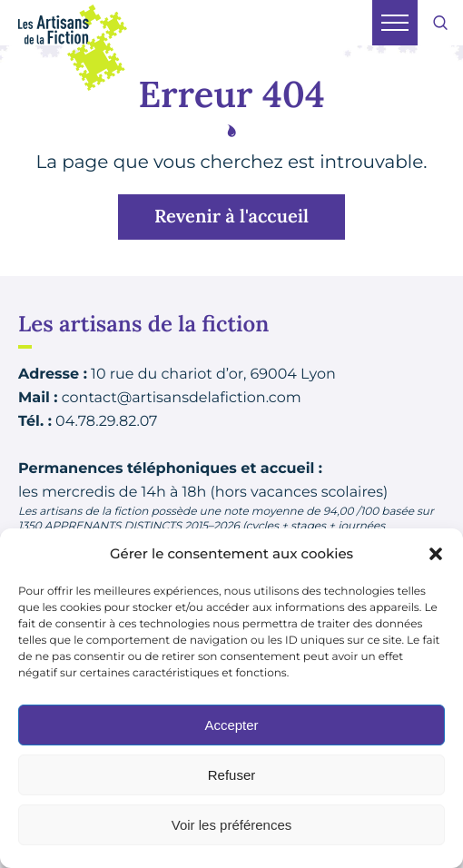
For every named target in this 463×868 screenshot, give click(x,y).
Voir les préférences (232, 825)
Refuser (232, 775)
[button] (436, 554)
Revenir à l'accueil (231, 217)
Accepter (231, 725)
